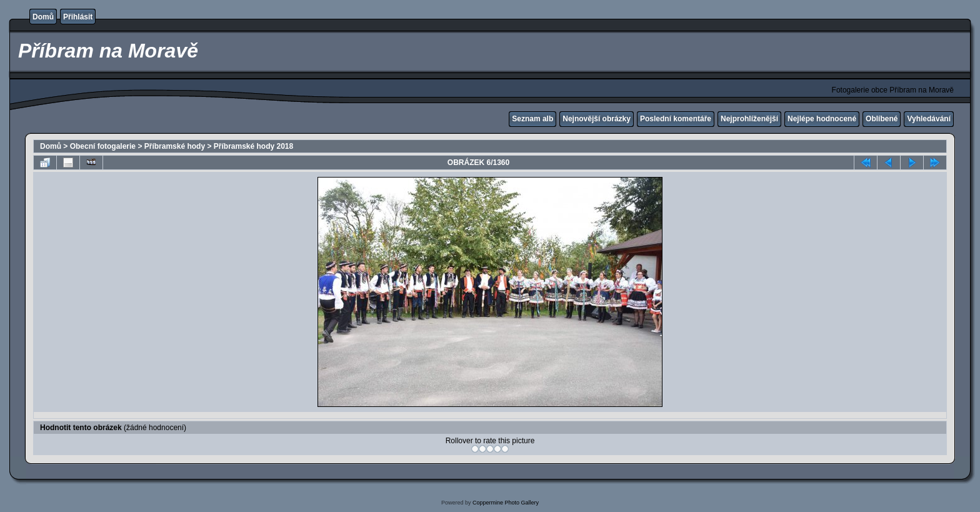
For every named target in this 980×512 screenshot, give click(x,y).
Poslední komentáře (676, 119)
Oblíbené (882, 119)
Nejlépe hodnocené (822, 119)
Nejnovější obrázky (597, 119)
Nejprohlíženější (749, 119)
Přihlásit (78, 17)
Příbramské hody (175, 146)
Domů (43, 17)
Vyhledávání (929, 119)
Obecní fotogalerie (103, 146)
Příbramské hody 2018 (253, 146)
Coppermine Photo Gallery (506, 503)
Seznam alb (532, 119)
